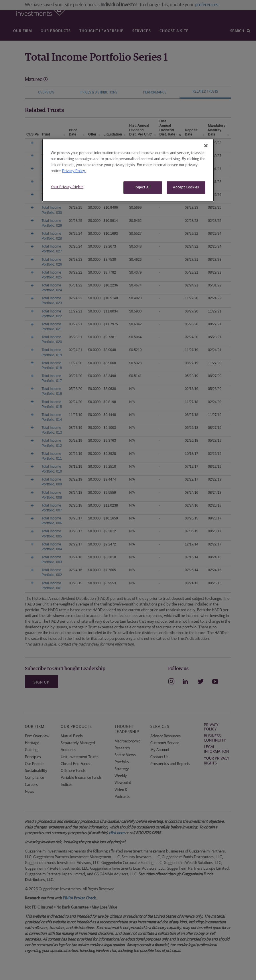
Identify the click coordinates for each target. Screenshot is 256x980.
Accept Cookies (186, 187)
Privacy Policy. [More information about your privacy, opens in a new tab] (74, 171)
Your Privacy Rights (67, 187)
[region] (128, 170)
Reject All (143, 187)
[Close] (206, 146)
